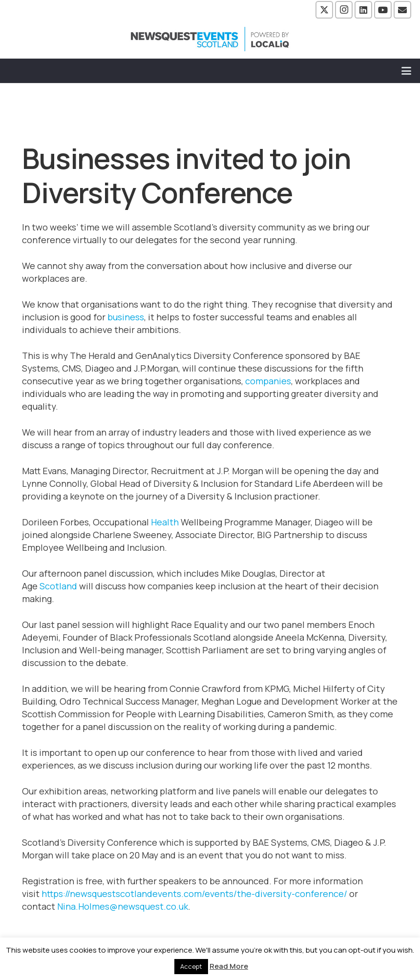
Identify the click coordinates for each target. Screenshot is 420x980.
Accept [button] (191, 966)
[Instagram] (344, 10)
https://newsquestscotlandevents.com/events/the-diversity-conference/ (194, 894)
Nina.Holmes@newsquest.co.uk (123, 906)
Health (165, 522)
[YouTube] (383, 10)
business (126, 317)
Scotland (58, 586)
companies (268, 381)
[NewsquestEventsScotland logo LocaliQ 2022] (210, 39)
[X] (324, 10)
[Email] (402, 10)
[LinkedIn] (363, 10)
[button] (407, 71)
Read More (229, 966)
